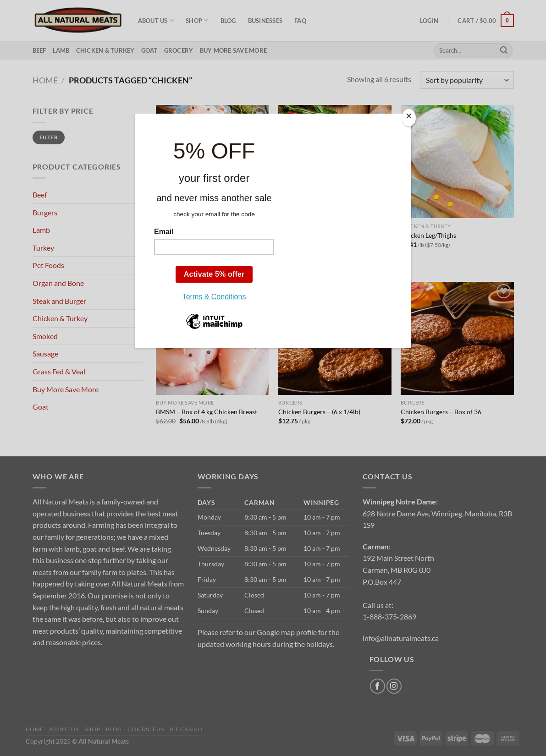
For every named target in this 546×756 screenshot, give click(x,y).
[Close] (409, 118)
